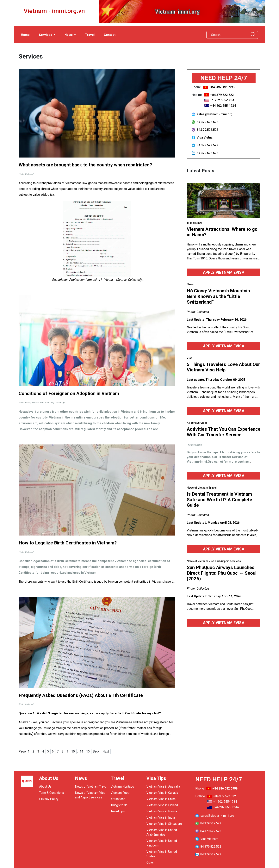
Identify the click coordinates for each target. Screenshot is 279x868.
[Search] (227, 35)
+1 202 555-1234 (222, 100)
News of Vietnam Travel (91, 787)
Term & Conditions (52, 793)
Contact (110, 35)
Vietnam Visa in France (162, 811)
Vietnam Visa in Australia (163, 787)
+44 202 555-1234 (223, 106)
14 (81, 751)
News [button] (69, 35)
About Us (45, 787)
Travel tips (118, 811)
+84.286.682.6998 (222, 87)
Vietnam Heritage (122, 787)
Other (150, 862)
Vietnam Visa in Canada (162, 793)
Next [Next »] (106, 751)
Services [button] (46, 35)
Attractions (118, 799)
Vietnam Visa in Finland (162, 805)
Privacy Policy (49, 799)
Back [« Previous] (96, 751)
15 (88, 751)
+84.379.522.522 (222, 95)
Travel (90, 35)
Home (25, 35)
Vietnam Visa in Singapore (164, 824)
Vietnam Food (120, 793)
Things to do (119, 805)
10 (73, 751)
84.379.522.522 (205, 122)
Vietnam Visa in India (161, 818)
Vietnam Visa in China (161, 799)
